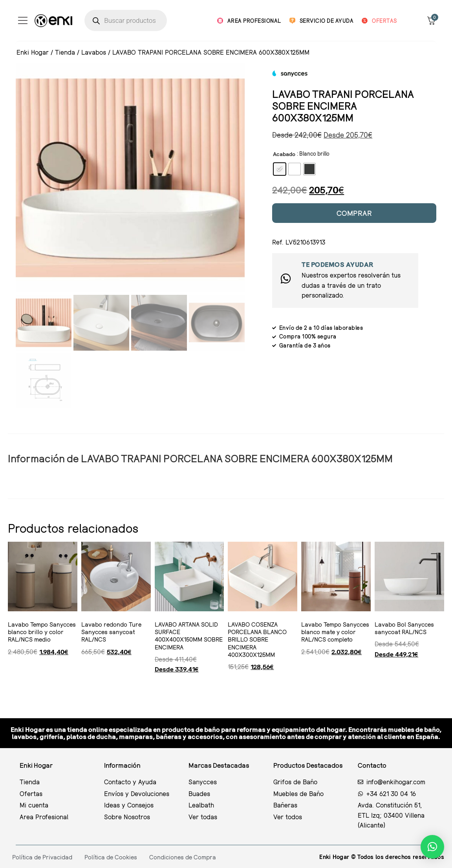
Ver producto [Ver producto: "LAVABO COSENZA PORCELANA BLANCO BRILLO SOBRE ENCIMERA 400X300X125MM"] (230, 684)
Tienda (65, 52)
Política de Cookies (111, 857)
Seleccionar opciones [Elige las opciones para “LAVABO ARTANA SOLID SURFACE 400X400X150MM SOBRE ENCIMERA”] (158, 684)
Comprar (354, 213)
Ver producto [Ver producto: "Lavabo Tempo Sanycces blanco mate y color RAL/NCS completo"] (303, 684)
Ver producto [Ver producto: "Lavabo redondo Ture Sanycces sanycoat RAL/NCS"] (83, 684)
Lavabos (94, 52)
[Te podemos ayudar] (286, 279)
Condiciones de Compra (183, 857)
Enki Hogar (33, 52)
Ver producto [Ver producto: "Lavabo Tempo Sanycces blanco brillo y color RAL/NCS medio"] (10, 684)
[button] (432, 847)
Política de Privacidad (42, 857)
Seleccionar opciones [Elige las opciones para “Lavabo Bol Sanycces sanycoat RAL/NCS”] (378, 684)
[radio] (280, 169)
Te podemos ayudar (338, 264)
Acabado (284, 154)
